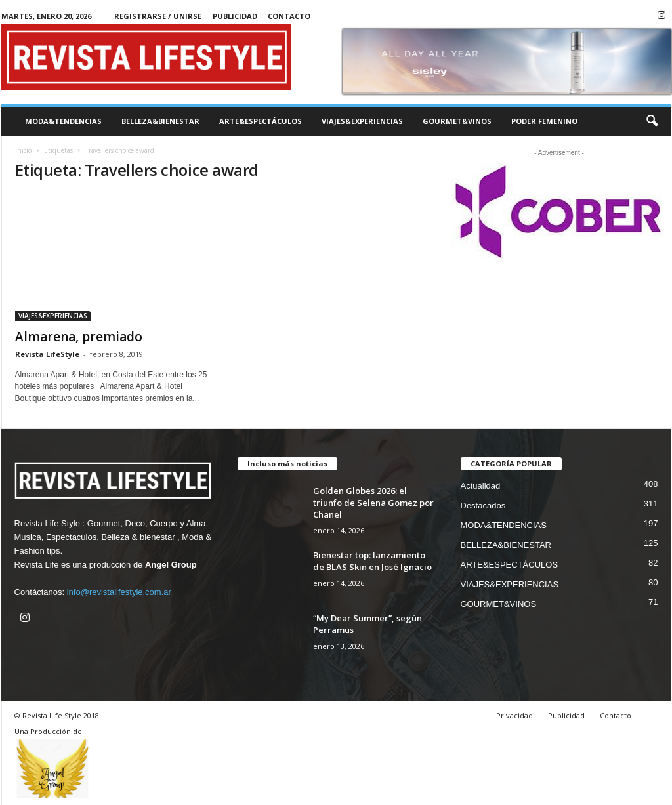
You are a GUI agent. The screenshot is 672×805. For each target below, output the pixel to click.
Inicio (23, 150)
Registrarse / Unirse (158, 16)
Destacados (483, 506)
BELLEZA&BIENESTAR (160, 121)
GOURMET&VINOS (457, 121)
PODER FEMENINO (544, 121)
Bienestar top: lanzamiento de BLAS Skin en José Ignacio (372, 561)
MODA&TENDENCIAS (63, 121)
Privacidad (514, 715)
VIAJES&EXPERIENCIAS (362, 121)
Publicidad (235, 16)
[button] (652, 121)
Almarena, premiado (79, 337)
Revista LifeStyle (47, 354)
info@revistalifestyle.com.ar (119, 592)
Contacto (289, 16)
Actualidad (481, 486)
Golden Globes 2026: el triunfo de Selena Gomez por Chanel (373, 503)
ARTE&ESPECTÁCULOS (261, 121)
